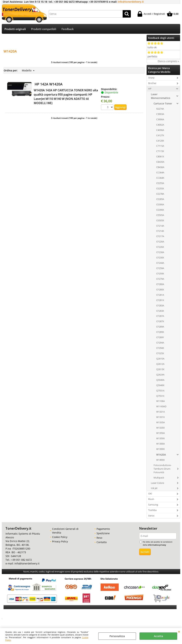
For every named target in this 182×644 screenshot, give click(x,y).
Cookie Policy (60, 537)
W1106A (160, 401)
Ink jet (154, 488)
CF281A (160, 295)
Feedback (68, 29)
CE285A (160, 199)
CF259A (160, 268)
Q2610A (160, 359)
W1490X (160, 460)
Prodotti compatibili (44, 29)
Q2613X (160, 369)
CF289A (160, 327)
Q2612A (160, 364)
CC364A (160, 172)
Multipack (159, 478)
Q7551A (160, 391)
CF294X (160, 348)
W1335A (160, 422)
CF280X (160, 289)
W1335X (160, 428)
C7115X (160, 151)
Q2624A (160, 375)
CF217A (160, 236)
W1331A (160, 412)
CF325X (160, 353)
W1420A (161, 455)
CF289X (160, 332)
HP (150, 89)
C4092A (160, 125)
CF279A (160, 279)
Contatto (102, 542)
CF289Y (160, 337)
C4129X (160, 141)
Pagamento (103, 529)
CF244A (160, 263)
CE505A (160, 215)
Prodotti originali (15, 29)
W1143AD (161, 406)
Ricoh (151, 499)
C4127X (160, 135)
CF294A (160, 343)
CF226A (160, 242)
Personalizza (117, 636)
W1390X (160, 449)
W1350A (160, 433)
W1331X (160, 417)
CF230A (160, 252)
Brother (152, 83)
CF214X (160, 231)
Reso (99, 538)
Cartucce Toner (163, 103)
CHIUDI (179, 632)
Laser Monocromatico (161, 96)
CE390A (160, 204)
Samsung (153, 505)
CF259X (160, 274)
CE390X (160, 210)
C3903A (160, 114)
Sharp (151, 78)
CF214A (160, 226)
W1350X (160, 438)
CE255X (160, 188)
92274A (160, 109)
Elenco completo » (168, 61)
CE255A (160, 183)
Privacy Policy (60, 541)
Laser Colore (157, 483)
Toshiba (152, 510)
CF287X (160, 321)
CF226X (160, 247)
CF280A (160, 284)
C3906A (160, 119)
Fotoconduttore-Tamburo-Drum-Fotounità (162, 469)
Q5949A (160, 380)
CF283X (160, 311)
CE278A (160, 194)
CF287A (160, 316)
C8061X (160, 156)
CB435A (160, 162)
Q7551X (160, 396)
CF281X (160, 300)
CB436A (160, 167)
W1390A (160, 444)
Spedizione (103, 533)
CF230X (160, 258)
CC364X (160, 178)
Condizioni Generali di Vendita (65, 531)
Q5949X (160, 385)
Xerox (151, 516)
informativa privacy (157, 545)
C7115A (160, 146)
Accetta (158, 636)
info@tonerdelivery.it (131, 2)
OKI (150, 494)
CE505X (160, 220)
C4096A (160, 130)
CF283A (160, 305)
